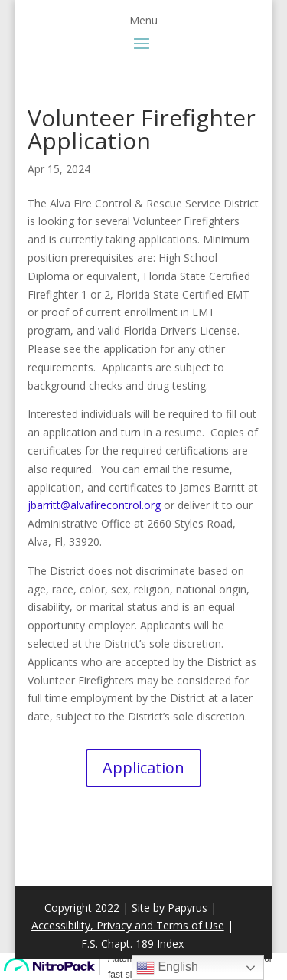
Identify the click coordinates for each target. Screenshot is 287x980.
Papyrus (188, 908)
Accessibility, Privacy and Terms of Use (128, 925)
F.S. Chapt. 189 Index (132, 944)
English (167, 968)
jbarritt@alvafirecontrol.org (94, 505)
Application (143, 768)
